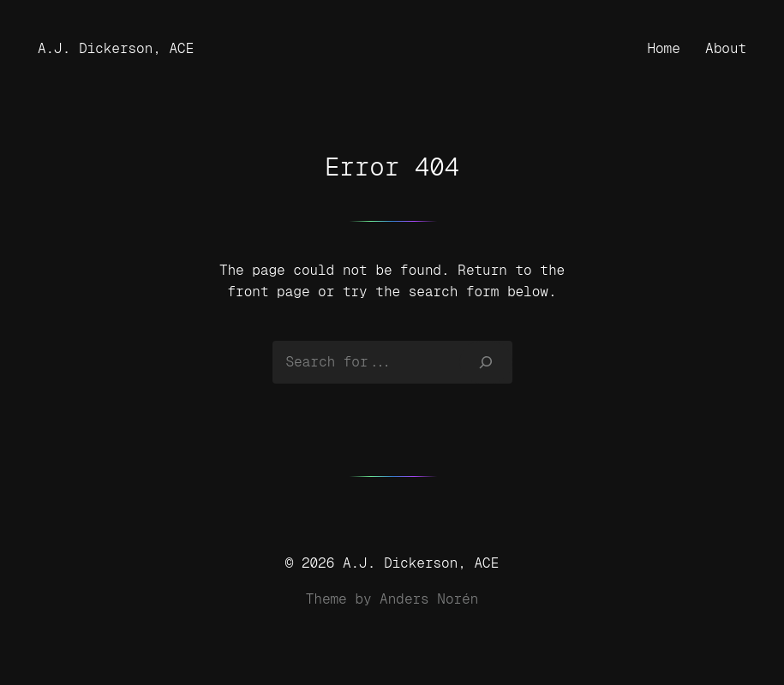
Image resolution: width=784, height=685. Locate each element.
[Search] (485, 362)
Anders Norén (429, 599)
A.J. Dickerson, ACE (116, 48)
